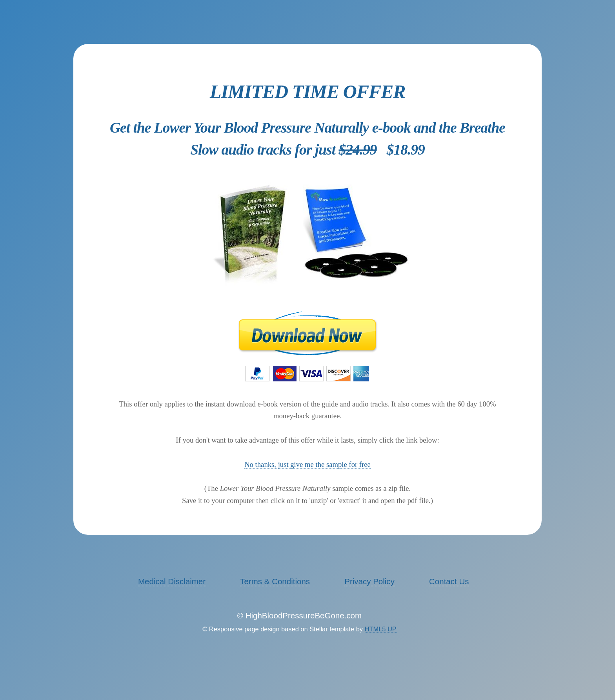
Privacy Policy (369, 581)
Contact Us (449, 581)
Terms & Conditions (275, 581)
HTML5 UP (381, 629)
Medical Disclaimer (172, 581)
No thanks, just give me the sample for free (307, 464)
